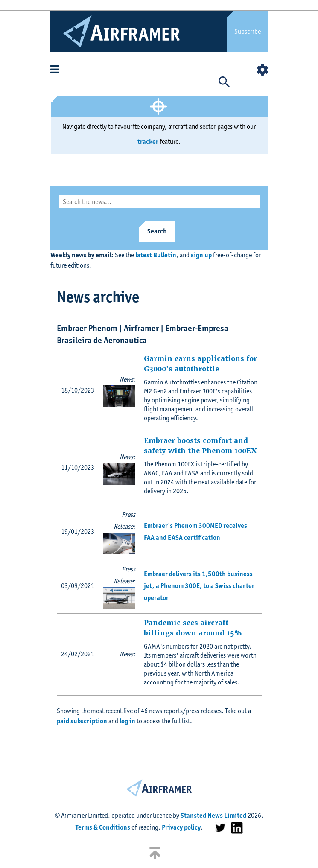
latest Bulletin (156, 255)
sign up (201, 255)
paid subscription (82, 721)
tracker (148, 141)
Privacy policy (181, 827)
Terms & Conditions (103, 827)
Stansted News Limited (213, 815)
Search (157, 231)
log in (127, 721)
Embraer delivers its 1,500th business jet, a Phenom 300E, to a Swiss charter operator (199, 586)
